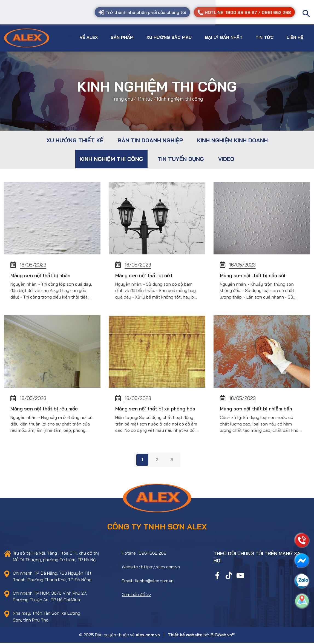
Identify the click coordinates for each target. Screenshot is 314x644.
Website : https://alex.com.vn (151, 568)
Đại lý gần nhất (223, 37)
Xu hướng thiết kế (75, 139)
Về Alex (88, 37)
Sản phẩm (121, 37)
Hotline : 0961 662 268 (144, 554)
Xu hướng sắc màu (168, 37)
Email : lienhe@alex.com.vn (148, 582)
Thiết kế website (185, 636)
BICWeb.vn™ (223, 636)
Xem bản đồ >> (136, 595)
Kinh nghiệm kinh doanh (232, 139)
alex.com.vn (148, 636)
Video (226, 158)
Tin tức (263, 37)
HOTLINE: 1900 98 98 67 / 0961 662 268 (245, 12)
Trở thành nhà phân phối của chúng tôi (144, 12)
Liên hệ (294, 37)
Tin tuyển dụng (181, 158)
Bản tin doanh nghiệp (150, 139)
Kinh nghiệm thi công (111, 158)
